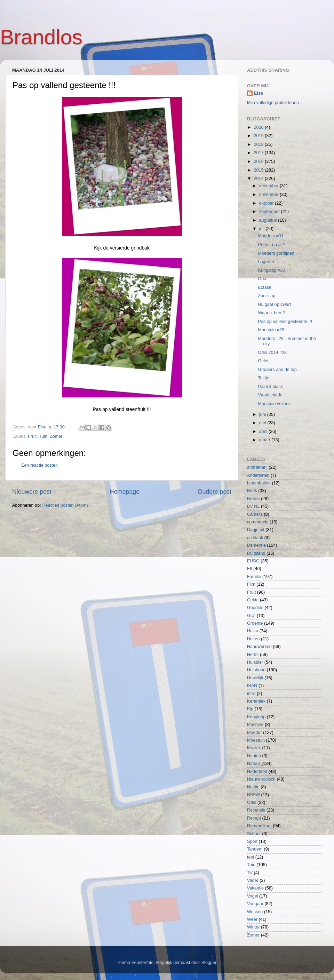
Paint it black (270, 387)
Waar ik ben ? (271, 313)
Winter (253, 927)
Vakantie (255, 888)
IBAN (252, 686)
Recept (254, 818)
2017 (259, 153)
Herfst (253, 655)
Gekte (253, 600)
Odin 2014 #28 (272, 353)
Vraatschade (270, 395)
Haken (253, 639)
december (270, 186)
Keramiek (256, 701)
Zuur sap (267, 296)
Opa (262, 279)
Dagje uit (256, 530)
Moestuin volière (274, 404)
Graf (251, 616)
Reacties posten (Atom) (65, 505)
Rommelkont (259, 826)
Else (259, 93)
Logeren (266, 262)
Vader (253, 880)
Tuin (43, 436)
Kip (250, 709)
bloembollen (259, 483)
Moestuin (256, 740)
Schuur (254, 834)
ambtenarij (257, 467)
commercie (258, 522)
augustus (269, 220)
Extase (265, 287)
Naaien (254, 756)
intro (251, 694)
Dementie (256, 545)
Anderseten (258, 475)
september (270, 212)
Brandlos (41, 37)
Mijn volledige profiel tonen (273, 103)
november (270, 195)
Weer (252, 919)
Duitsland (256, 553)
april (264, 432)
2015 (259, 170)
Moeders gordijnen (276, 253)
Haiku (253, 631)
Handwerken (259, 647)
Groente (255, 623)
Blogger (209, 963)
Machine (255, 725)
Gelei (263, 361)
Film (251, 584)
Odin (252, 803)
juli (263, 229)
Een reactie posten (39, 465)
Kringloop (256, 717)
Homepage (125, 492)
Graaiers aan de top (277, 370)
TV (250, 873)
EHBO (253, 561)
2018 (259, 144)
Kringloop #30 (271, 270)
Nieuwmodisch (261, 779)
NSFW (253, 795)
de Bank (255, 538)
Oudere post (214, 492)
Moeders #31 (271, 236)
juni (263, 414)
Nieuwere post (32, 492)
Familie (254, 577)
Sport (252, 841)
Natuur (254, 764)
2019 (259, 136)
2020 (259, 127)
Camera (255, 514)
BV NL (253, 506)
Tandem (255, 849)
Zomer (56, 436)
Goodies (255, 608)
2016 (259, 161)
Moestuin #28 (271, 330)
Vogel (253, 896)
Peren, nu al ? (271, 245)
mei (263, 423)
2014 (259, 179)
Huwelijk (255, 678)
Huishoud (256, 670)
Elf (250, 569)
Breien (253, 499)
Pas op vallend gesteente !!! (285, 322)
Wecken (255, 912)
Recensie (256, 810)
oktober (267, 203)
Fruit (32, 436)
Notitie (253, 787)
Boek (252, 491)
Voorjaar (255, 904)
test (250, 857)
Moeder (255, 733)
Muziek (254, 748)
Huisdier (255, 662)
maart (265, 440)
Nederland (257, 772)
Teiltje (263, 378)
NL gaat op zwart (274, 305)
